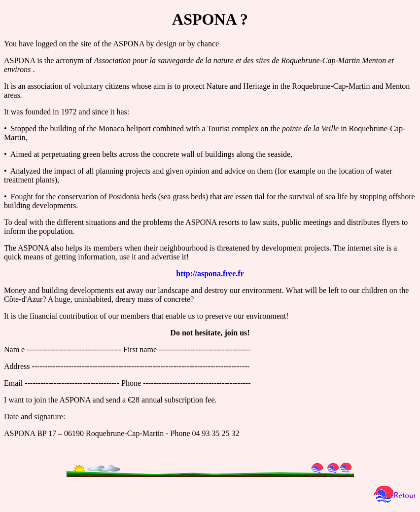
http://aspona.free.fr (210, 274)
